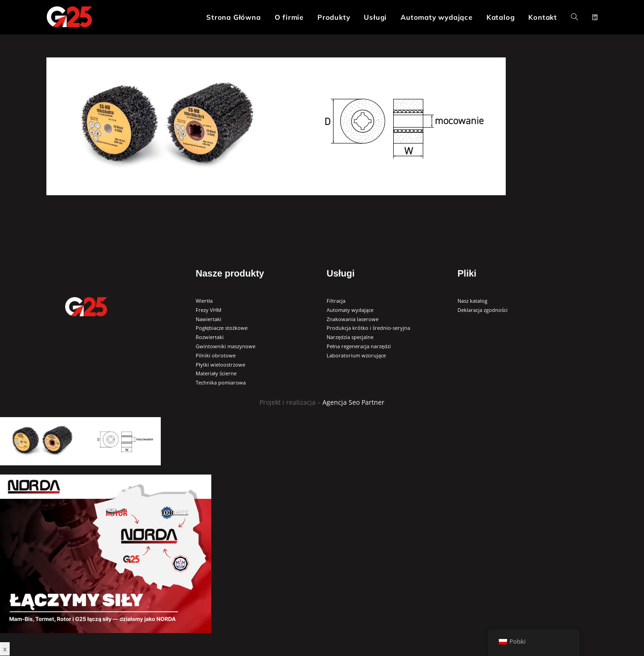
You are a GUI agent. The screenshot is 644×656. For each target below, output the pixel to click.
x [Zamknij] (5, 649)
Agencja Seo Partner (353, 402)
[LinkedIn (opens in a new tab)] (595, 17)
